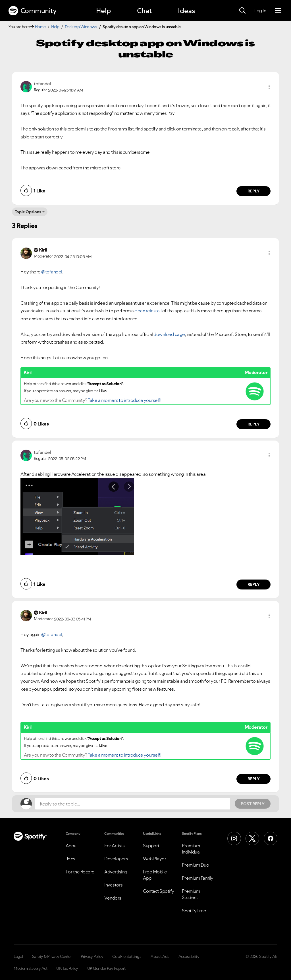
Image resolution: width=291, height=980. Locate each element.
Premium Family (198, 878)
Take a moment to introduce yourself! (124, 400)
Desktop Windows (81, 27)
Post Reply (253, 804)
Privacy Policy (92, 956)
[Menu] (278, 11)
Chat (144, 11)
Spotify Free (194, 911)
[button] (269, 87)
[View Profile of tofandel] (42, 84)
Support (151, 846)
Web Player (154, 859)
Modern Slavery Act (30, 968)
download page (169, 334)
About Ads (160, 956)
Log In (260, 11)
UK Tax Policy (67, 968)
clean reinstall (147, 311)
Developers (116, 859)
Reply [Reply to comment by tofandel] (254, 191)
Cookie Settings (127, 956)
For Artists (115, 846)
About (72, 846)
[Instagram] (234, 838)
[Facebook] (271, 838)
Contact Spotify (159, 891)
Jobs (70, 859)
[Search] (242, 11)
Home (40, 27)
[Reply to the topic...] (133, 804)
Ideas (186, 11)
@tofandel (52, 272)
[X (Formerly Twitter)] (252, 838)
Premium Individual (191, 849)
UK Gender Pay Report (106, 968)
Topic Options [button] (28, 212)
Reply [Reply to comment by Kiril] (254, 424)
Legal (18, 956)
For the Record (80, 872)
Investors (114, 885)
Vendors (113, 898)
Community (32, 11)
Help (103, 11)
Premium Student (191, 894)
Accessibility (189, 956)
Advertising (116, 872)
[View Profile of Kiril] (43, 250)
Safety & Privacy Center (52, 956)
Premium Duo (196, 865)
